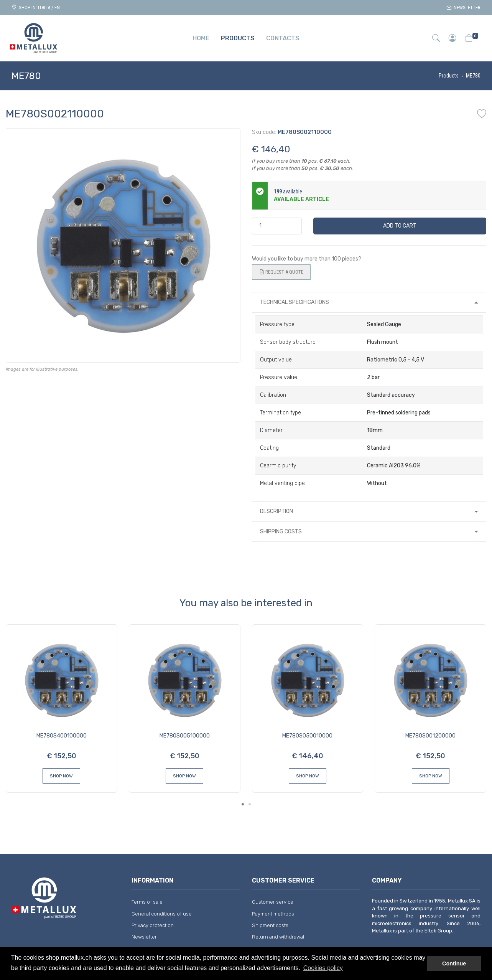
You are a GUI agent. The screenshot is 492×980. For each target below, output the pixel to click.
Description (276, 511)
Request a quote (281, 272)
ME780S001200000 (430, 736)
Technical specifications (295, 302)
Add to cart (400, 226)
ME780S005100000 (185, 736)
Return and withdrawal (278, 937)
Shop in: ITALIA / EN (36, 7)
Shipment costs (270, 925)
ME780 (473, 76)
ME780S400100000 (62, 736)
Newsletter (463, 7)
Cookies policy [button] (323, 968)
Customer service (273, 902)
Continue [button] (454, 964)
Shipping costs (281, 532)
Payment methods (273, 914)
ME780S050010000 (307, 736)
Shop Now (61, 776)
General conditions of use (162, 914)
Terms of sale (147, 902)
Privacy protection (153, 925)
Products (449, 76)
